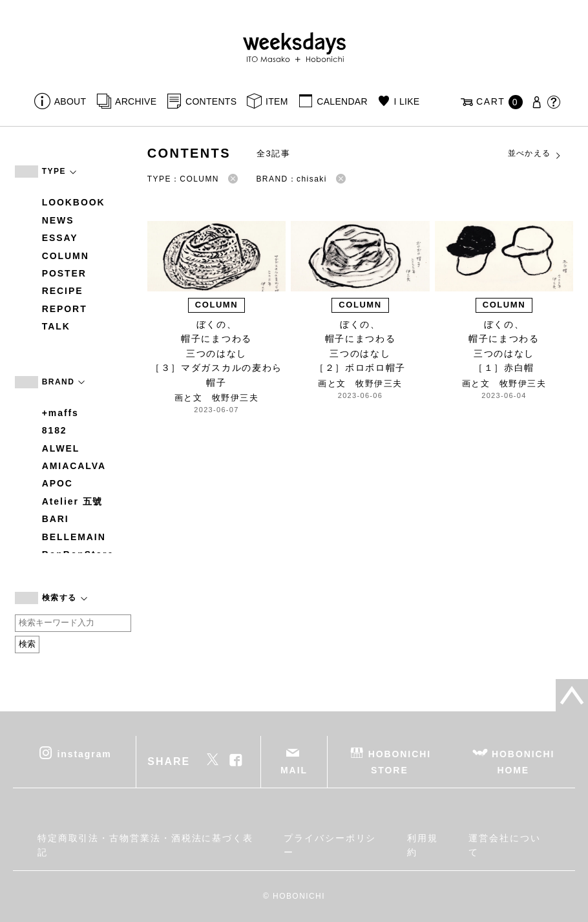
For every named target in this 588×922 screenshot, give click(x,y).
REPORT (65, 309)
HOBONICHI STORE (400, 761)
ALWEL (61, 448)
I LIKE (407, 101)
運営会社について (504, 845)
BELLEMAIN (74, 537)
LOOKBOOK (74, 202)
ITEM (277, 101)
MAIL (294, 770)
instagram (85, 753)
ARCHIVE (136, 101)
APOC (58, 483)
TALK (56, 326)
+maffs (60, 413)
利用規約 (423, 845)
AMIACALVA (74, 466)
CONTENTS (211, 101)
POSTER (64, 273)
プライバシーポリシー (330, 845)
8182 (55, 430)
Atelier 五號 (73, 501)
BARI (56, 519)
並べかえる (535, 154)
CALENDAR (342, 101)
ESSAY (60, 238)
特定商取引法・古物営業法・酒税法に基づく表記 (145, 845)
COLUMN (66, 256)
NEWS (58, 220)
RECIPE (63, 291)
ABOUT (70, 101)
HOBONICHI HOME (523, 761)
